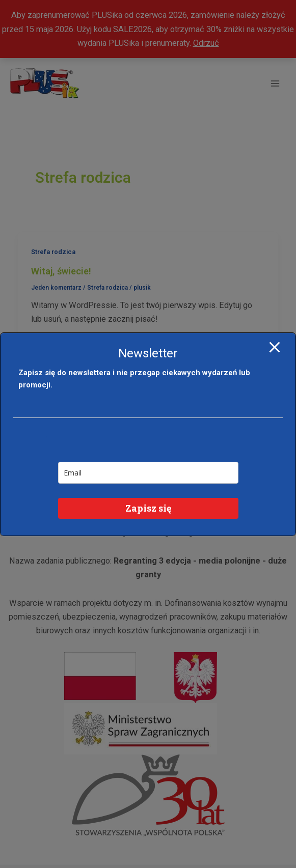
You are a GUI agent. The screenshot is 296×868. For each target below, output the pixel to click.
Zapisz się (148, 508)
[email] (148, 473)
